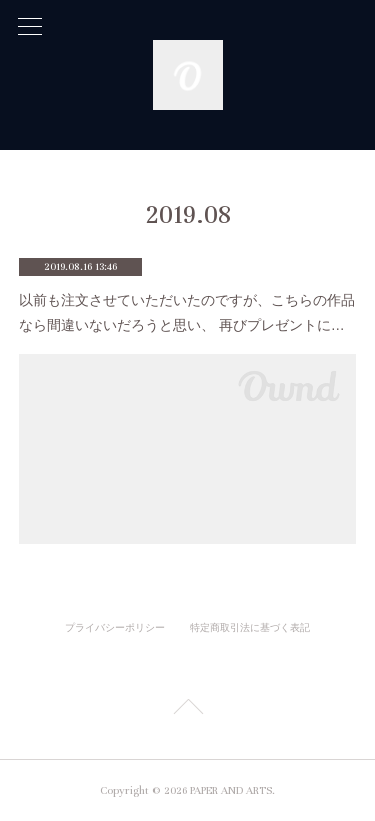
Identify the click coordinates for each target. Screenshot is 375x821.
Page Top (187, 710)
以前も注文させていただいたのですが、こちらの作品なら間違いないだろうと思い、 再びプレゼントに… (187, 312)
